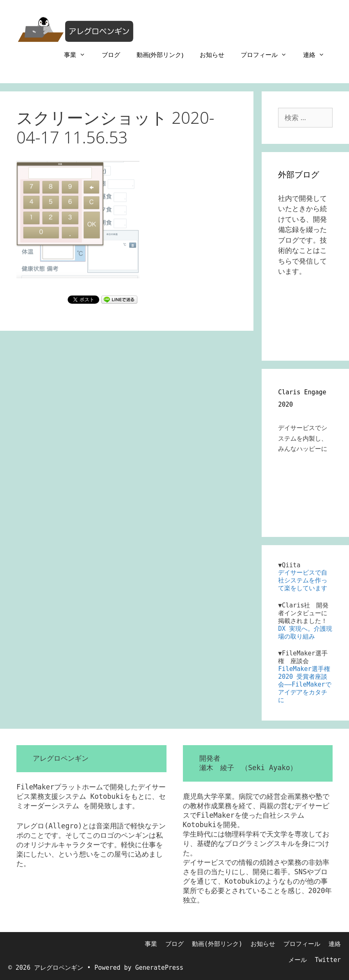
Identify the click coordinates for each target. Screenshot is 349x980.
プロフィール (268, 55)
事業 (79, 55)
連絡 (318, 55)
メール (298, 960)
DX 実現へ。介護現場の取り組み (305, 633)
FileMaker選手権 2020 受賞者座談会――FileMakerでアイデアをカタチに (305, 684)
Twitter (328, 960)
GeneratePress (159, 968)
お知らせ (212, 55)
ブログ (111, 55)
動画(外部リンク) (160, 55)
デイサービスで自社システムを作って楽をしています (303, 580)
